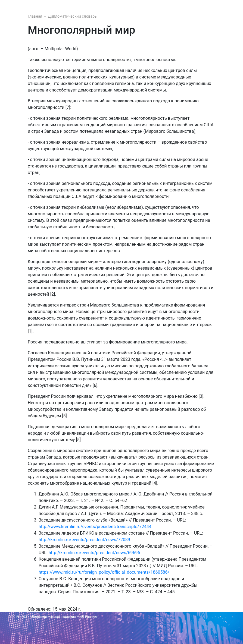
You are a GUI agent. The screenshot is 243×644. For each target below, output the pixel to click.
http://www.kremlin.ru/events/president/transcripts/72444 (95, 527)
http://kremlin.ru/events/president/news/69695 (94, 553)
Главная (35, 16)
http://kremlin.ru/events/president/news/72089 (84, 540)
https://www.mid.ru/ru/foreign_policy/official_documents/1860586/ (104, 572)
